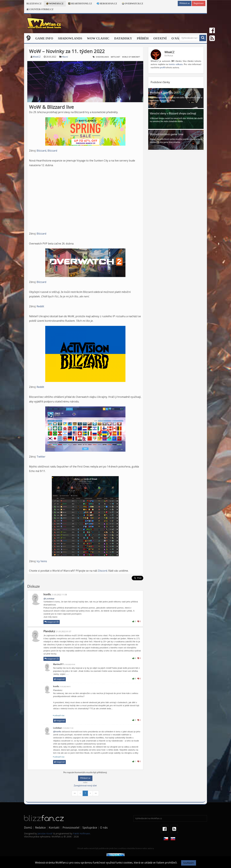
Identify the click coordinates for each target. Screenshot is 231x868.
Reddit (40, 306)
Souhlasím (189, 863)
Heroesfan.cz (107, 4)
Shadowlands (70, 38)
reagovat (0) (52, 622)
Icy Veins (42, 561)
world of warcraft (131, 57)
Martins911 (58, 664)
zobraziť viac (59, 716)
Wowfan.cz (55, 4)
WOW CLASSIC (98, 38)
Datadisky (123, 38)
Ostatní (160, 38)
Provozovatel (71, 827)
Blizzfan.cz (34, 4)
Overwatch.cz (133, 4)
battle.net (116, 57)
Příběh (143, 38)
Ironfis (47, 595)
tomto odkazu (176, 64)
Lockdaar (58, 728)
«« (75, 793)
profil (162, 68)
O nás (176, 38)
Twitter (41, 457)
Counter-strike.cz (40, 9)
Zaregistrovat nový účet (85, 786)
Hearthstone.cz (80, 4)
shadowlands (102, 57)
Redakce (40, 827)
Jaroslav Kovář (45, 833)
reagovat (59, 679)
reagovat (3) (52, 659)
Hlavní (65, 57)
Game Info (44, 38)
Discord (103, 571)
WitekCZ (37, 57)
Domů (28, 827)
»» (96, 793)
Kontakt (54, 827)
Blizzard (41, 151)
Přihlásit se (185, 3)
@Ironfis (57, 732)
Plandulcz (49, 631)
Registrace (199, 3)
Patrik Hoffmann (81, 833)
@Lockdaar (49, 599)
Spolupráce (90, 827)
